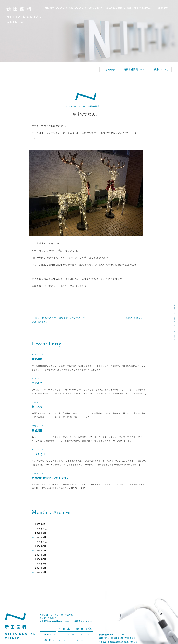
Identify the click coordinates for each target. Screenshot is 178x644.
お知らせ (110, 70)
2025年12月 (41, 524)
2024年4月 (41, 564)
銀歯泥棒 (37, 430)
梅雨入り (37, 407)
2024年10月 (41, 542)
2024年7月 (41, 550)
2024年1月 (41, 572)
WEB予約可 (130, 638)
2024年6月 (41, 555)
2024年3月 (41, 568)
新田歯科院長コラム (134, 70)
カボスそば (39, 454)
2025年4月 (41, 537)
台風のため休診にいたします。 (51, 478)
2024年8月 (41, 546)
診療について (161, 70)
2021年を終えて (136, 318)
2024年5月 (41, 559)
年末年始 (37, 359)
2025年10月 (41, 529)
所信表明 (37, 383)
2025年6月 (41, 533)
